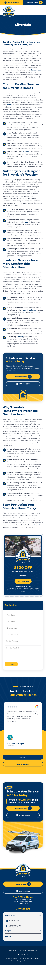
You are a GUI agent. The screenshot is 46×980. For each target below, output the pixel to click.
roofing (10, 105)
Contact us (38, 525)
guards (28, 222)
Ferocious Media (29, 961)
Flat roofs (27, 152)
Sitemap (37, 958)
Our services (36, 70)
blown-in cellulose (29, 310)
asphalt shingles (21, 125)
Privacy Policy (29, 958)
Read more (12, 721)
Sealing (20, 337)
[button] (42, 10)
